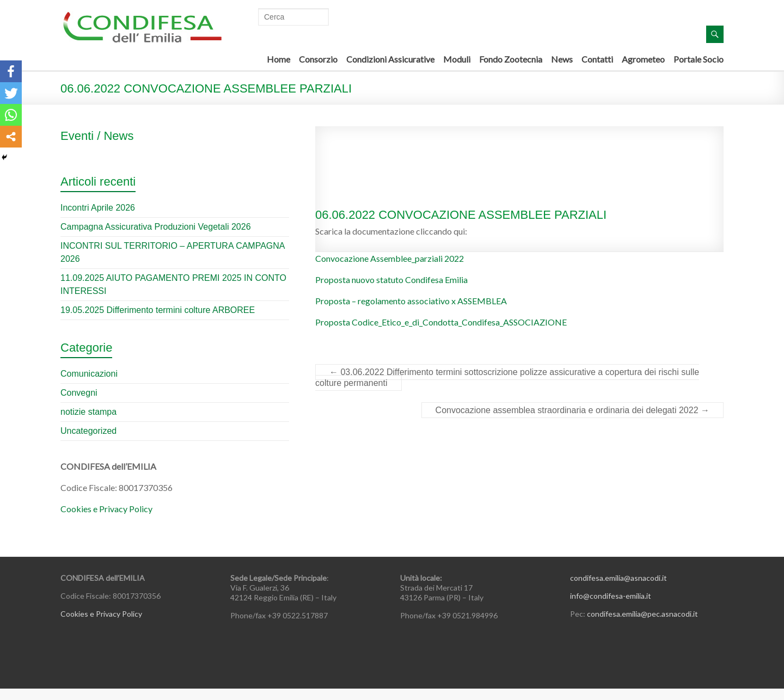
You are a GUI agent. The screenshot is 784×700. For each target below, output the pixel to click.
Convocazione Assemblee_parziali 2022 (390, 258)
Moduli (457, 59)
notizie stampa (88, 412)
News (562, 59)
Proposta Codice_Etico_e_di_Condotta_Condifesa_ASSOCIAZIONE (441, 322)
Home (278, 59)
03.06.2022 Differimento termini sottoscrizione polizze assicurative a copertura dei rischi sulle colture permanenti (507, 377)
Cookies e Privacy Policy (106, 509)
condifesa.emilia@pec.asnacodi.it (642, 614)
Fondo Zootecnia (511, 59)
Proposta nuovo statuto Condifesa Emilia (391, 280)
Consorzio (318, 59)
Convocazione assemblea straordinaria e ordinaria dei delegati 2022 (572, 410)
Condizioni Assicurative (390, 59)
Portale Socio (699, 59)
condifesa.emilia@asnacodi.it (618, 578)
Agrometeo (643, 59)
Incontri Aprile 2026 (98, 208)
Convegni (79, 393)
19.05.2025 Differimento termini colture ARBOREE (158, 310)
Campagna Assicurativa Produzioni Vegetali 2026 (156, 227)
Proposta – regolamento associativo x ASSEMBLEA (411, 301)
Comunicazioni (89, 374)
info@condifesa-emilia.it (611, 596)
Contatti (597, 59)
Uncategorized (88, 431)
